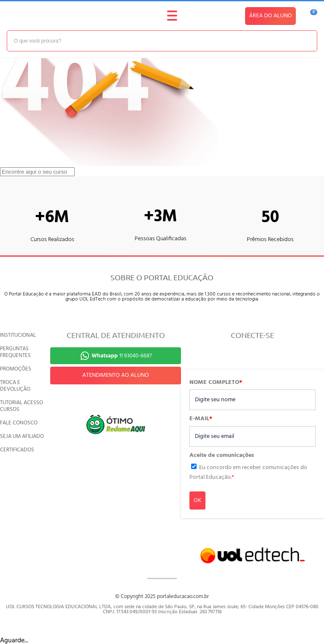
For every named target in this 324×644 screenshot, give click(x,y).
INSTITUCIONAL (18, 335)
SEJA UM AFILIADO (22, 436)
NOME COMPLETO (216, 383)
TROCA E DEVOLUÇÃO (15, 386)
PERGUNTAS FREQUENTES (15, 352)
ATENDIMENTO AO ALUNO (116, 375)
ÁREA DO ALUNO (270, 16)
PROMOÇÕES (16, 369)
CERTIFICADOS (17, 450)
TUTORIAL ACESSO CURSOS (22, 406)
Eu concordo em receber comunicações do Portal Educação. (248, 472)
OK (197, 500)
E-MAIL (201, 419)
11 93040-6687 (122, 356)
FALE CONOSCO (19, 423)
